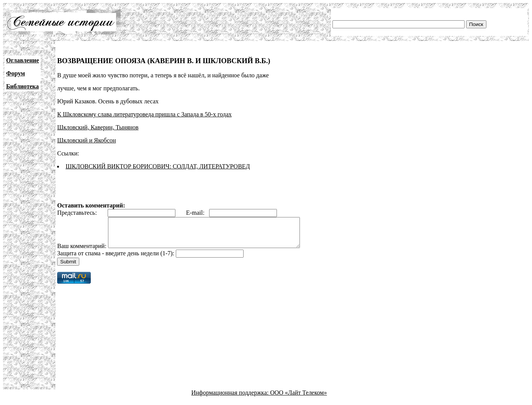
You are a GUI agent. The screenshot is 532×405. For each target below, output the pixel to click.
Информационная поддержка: (231, 398)
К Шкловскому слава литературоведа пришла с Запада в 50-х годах (144, 114)
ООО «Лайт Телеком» (298, 398)
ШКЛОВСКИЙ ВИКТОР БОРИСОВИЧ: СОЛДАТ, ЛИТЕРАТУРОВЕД (158, 166)
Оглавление (23, 60)
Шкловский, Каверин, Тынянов (98, 127)
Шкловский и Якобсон (86, 140)
